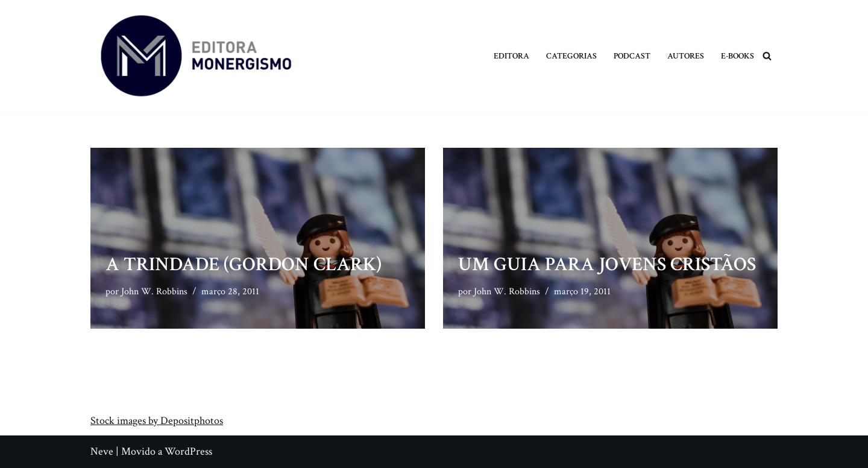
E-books (737, 56)
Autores (686, 56)
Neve (102, 451)
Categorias (571, 56)
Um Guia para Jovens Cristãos (607, 264)
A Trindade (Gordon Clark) (244, 264)
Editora (511, 56)
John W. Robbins (154, 292)
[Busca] (767, 56)
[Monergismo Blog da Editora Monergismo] (196, 56)
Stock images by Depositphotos (157, 421)
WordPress (188, 451)
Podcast (632, 56)
